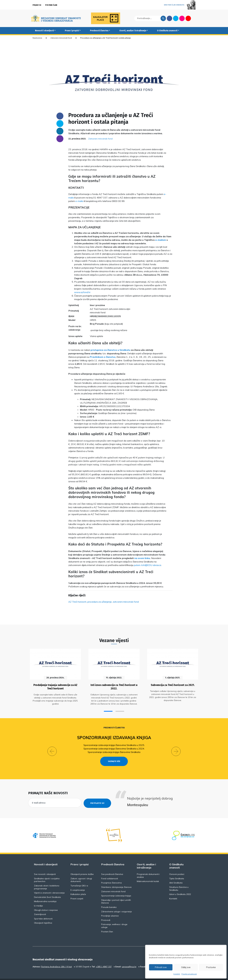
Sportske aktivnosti (43, 912)
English (194, 18)
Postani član (51, 5)
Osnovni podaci (177, 867)
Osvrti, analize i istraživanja (133, 31)
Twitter (176, 18)
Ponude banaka (109, 900)
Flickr (182, 18)
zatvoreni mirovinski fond (126, 602)
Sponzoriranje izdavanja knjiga (114, 736)
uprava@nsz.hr (129, 960)
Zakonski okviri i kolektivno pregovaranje (47, 880)
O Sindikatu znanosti (167, 31)
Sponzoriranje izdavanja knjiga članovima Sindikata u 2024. (114, 747)
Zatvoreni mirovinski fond (61, 38)
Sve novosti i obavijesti (45, 867)
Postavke (211, 967)
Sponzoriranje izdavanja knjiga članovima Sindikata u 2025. (114, 744)
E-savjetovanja (78, 883)
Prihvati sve (161, 967)
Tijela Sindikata (177, 871)
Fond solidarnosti (110, 871)
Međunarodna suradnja (45, 894)
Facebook (169, 18)
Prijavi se (37, 5)
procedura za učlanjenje (100, 602)
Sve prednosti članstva (112, 867)
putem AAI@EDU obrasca (148, 565)
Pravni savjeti (77, 891)
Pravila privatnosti (189, 974)
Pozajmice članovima (111, 876)
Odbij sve (186, 967)
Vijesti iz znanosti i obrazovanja (49, 886)
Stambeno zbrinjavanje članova (116, 880)
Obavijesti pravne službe (82, 867)
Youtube (188, 18)
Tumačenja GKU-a (79, 879)
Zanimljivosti (40, 907)
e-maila (79, 201)
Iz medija (38, 899)
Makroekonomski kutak (148, 874)
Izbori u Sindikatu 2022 (180, 887)
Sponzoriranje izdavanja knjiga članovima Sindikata (114, 751)
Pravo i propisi (72, 31)
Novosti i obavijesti (44, 31)
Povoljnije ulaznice (110, 909)
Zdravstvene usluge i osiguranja (116, 904)
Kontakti (173, 891)
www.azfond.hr (82, 292)
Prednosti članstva (99, 31)
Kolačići (177, 974)
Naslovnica (37, 38)
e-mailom (161, 240)
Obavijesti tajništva (43, 916)
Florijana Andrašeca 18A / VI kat (56, 960)
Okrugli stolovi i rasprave (46, 903)
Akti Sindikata (176, 876)
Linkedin (60, 131)
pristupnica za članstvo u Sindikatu (110, 350)
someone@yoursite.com (60, 139)
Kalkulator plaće (78, 887)
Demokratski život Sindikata (47, 890)
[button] (108, 710)
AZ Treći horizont (77, 602)
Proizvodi (106, 913)
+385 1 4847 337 (104, 960)
